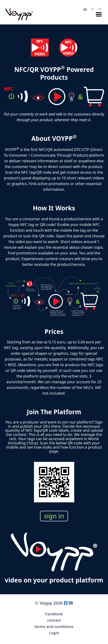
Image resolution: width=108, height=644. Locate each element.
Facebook (54, 614)
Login (54, 633)
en (85, 9)
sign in (54, 516)
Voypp (45, 603)
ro (92, 9)
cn (100, 9)
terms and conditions (54, 627)
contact (54, 620)
